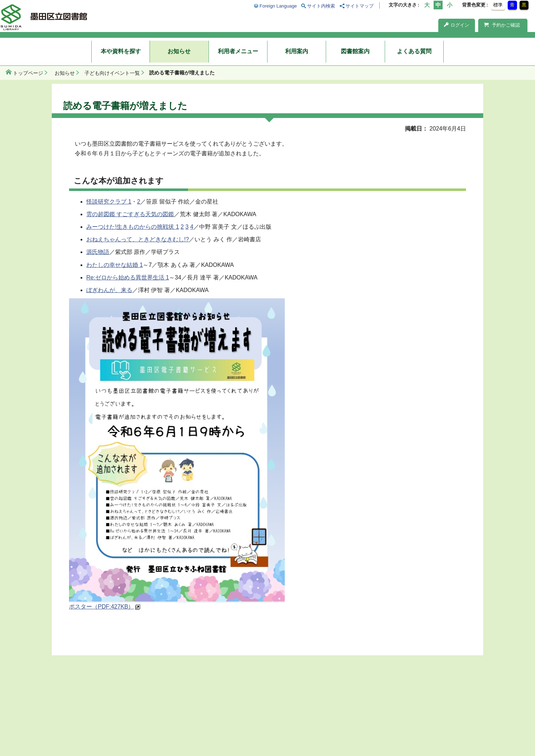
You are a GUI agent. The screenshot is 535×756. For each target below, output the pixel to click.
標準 (498, 5)
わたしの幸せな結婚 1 (115, 265)
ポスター (101, 607)
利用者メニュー (238, 51)
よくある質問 (414, 51)
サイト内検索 (321, 6)
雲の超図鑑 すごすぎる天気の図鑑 (130, 214)
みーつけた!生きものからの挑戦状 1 (133, 227)
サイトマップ (360, 6)
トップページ (28, 73)
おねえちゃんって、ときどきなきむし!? (138, 239)
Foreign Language (278, 6)
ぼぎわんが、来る (109, 290)
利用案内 (297, 51)
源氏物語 (98, 252)
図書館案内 (355, 51)
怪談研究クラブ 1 (109, 202)
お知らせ (179, 51)
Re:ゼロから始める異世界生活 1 (128, 277)
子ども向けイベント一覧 (112, 73)
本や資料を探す (121, 51)
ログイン (457, 25)
